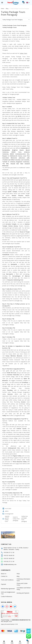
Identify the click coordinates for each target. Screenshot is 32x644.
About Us (4, 574)
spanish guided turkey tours (7, 519)
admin (7, 511)
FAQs (18, 574)
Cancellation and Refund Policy (24, 589)
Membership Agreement (8, 589)
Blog (18, 576)
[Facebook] (3, 607)
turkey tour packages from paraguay (25, 519)
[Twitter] (15, 607)
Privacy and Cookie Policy (22, 584)
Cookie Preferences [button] (7, 596)
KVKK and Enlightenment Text (8, 593)
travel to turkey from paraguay (16, 519)
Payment (4, 584)
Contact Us (4, 576)
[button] (28, 3)
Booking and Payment (23, 593)
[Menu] (2, 3)
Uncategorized (9, 514)
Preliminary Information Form (23, 580)
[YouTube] (11, 607)
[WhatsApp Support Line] (29, 636)
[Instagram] (7, 607)
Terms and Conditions (7, 580)
